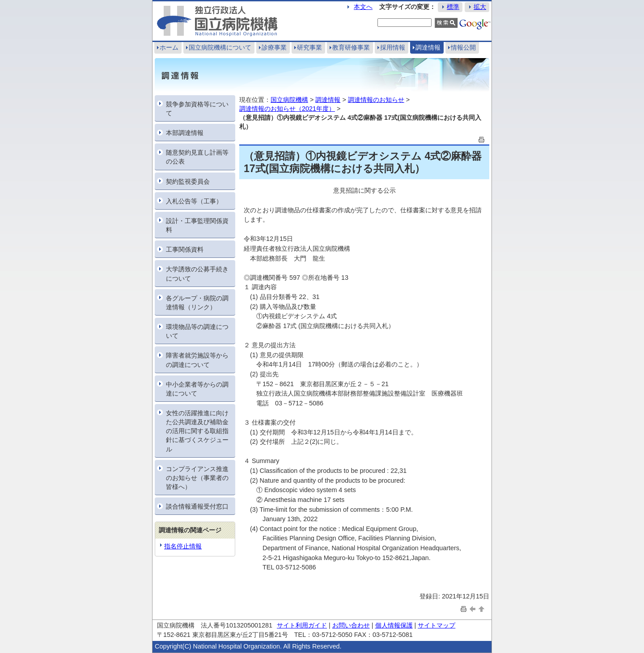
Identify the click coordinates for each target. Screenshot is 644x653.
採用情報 (393, 47)
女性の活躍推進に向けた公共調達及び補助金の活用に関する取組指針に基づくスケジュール (197, 431)
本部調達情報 (185, 133)
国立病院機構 (289, 100)
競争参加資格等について (197, 109)
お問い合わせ (351, 625)
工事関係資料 (185, 249)
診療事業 (274, 47)
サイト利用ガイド (302, 625)
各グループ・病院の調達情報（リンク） (197, 303)
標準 (453, 7)
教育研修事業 (351, 47)
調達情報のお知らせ (376, 100)
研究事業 (309, 47)
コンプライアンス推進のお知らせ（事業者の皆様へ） (197, 478)
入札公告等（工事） (194, 201)
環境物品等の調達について (197, 331)
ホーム (169, 47)
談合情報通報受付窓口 (197, 506)
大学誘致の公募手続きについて (197, 274)
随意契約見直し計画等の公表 (197, 157)
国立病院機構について (220, 47)
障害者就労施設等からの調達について (197, 360)
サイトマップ (436, 625)
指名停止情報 (183, 546)
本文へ (363, 7)
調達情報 (428, 47)
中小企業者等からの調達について (197, 389)
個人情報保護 (394, 625)
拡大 (480, 7)
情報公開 (463, 47)
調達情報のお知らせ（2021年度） (287, 109)
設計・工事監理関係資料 (197, 225)
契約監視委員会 (188, 181)
